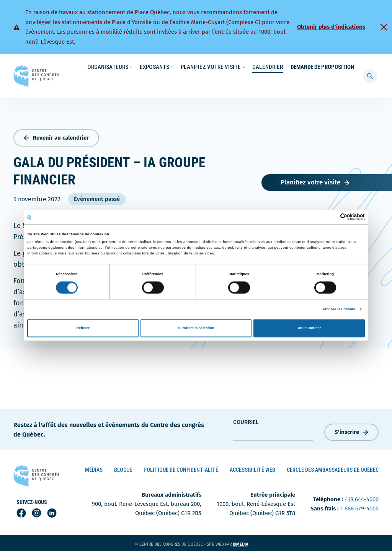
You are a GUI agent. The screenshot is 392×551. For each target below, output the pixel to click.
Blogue (123, 468)
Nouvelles (238, 67)
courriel (246, 420)
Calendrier (268, 83)
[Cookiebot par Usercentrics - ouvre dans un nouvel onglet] (331, 217)
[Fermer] (384, 27)
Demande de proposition (322, 83)
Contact (328, 67)
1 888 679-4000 (359, 507)
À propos (300, 67)
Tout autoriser (309, 328)
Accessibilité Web (252, 468)
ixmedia (245, 543)
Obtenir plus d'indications (331, 27)
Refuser (83, 328)
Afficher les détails (339, 309)
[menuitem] (351, 67)
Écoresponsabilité (198, 67)
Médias (94, 468)
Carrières (270, 67)
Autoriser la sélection (196, 328)
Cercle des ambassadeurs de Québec (333, 468)
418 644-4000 (362, 498)
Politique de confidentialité (181, 468)
